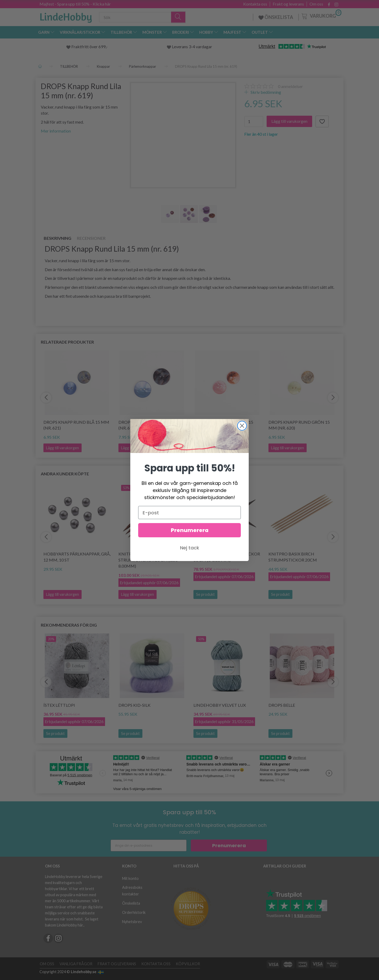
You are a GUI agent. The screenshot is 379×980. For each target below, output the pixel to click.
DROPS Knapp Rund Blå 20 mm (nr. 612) (151, 425)
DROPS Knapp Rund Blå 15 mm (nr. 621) (76, 425)
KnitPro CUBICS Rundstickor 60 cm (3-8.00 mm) (227, 557)
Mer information (56, 131)
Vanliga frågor (76, 964)
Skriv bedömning (265, 92)
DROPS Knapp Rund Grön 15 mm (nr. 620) (299, 425)
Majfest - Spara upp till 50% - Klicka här (75, 4)
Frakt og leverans (288, 4)
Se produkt (205, 594)
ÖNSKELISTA (276, 17)
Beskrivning (58, 238)
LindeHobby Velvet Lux (220, 705)
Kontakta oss (255, 4)
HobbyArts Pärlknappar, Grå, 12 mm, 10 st (77, 557)
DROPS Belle (282, 705)
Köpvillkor (188, 964)
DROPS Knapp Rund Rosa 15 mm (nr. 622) (223, 425)
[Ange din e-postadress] (149, 845)
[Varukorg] (321, 16)
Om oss (316, 4)
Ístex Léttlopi (59, 705)
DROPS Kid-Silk (134, 705)
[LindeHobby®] (66, 16)
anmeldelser (290, 86)
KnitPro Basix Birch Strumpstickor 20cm (293, 557)
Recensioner (91, 238)
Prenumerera (229, 845)
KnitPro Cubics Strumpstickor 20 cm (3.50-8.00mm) (149, 560)
